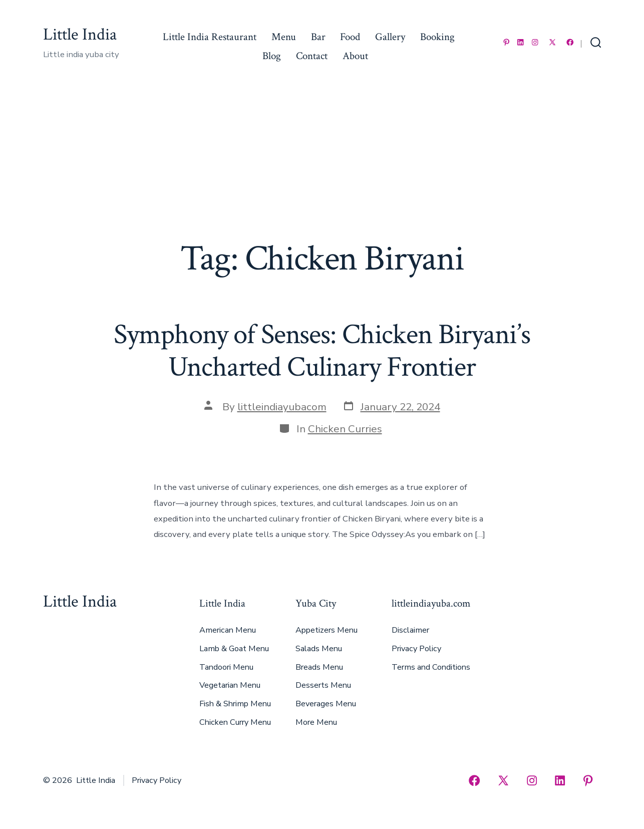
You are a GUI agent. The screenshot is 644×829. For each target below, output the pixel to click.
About (355, 56)
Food (350, 37)
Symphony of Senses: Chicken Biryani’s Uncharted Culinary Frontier (322, 351)
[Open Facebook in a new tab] (570, 42)
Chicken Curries (345, 429)
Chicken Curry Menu (235, 722)
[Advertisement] (322, 163)
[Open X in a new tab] (552, 42)
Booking (437, 37)
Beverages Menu (326, 704)
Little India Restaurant (210, 37)
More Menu (316, 722)
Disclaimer (410, 630)
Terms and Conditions (431, 667)
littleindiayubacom (282, 407)
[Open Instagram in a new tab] (535, 42)
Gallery (390, 37)
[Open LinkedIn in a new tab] (521, 42)
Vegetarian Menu (230, 685)
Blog (272, 56)
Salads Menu (319, 649)
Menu (284, 37)
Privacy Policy (416, 649)
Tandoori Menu (226, 667)
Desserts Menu (323, 685)
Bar (318, 37)
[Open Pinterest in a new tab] (507, 42)
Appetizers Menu (327, 630)
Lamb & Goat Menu (234, 649)
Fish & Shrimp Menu (235, 704)
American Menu (228, 630)
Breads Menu (319, 667)
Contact (312, 56)
